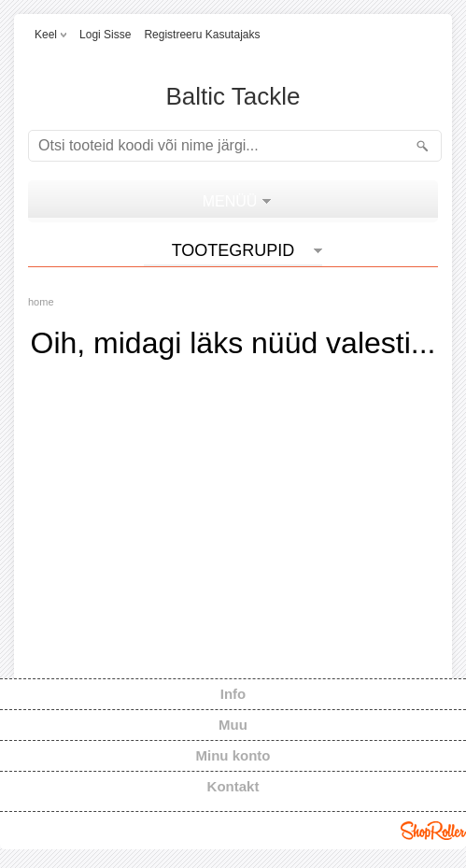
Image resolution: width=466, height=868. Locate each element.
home (41, 302)
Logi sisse (105, 35)
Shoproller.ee (433, 831)
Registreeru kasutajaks (202, 35)
